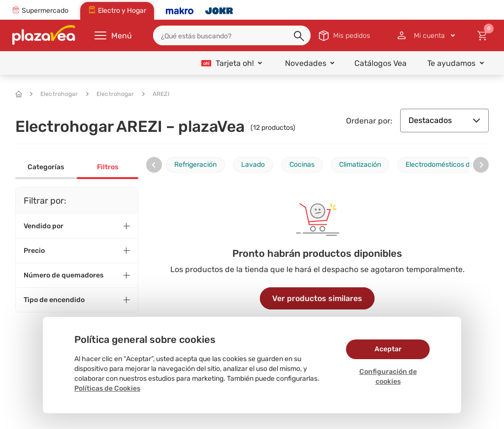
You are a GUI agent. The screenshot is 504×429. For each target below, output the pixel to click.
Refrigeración (195, 165)
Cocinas (302, 165)
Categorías (46, 167)
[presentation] (154, 165)
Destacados (444, 120)
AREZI (156, 94)
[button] (300, 36)
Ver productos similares (317, 298)
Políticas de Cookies (107, 388)
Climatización (360, 165)
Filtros (108, 167)
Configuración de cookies (388, 377)
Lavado (253, 165)
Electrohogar (54, 94)
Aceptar (388, 349)
